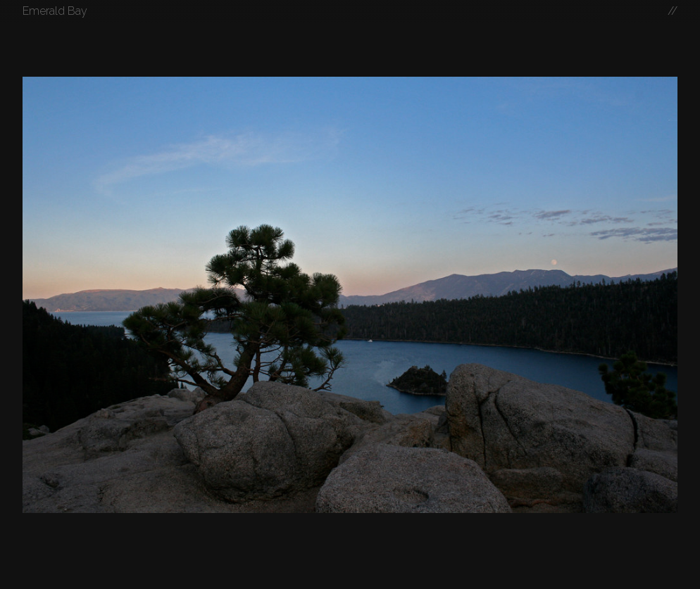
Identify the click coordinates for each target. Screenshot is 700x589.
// (673, 11)
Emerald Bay (55, 11)
